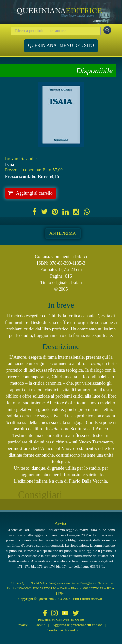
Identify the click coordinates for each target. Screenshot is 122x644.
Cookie (40, 625)
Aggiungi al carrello (31, 193)
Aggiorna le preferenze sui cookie (77, 625)
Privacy (22, 625)
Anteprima (63, 233)
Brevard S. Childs (21, 159)
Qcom (80, 620)
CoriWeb (62, 620)
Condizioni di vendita (63, 630)
